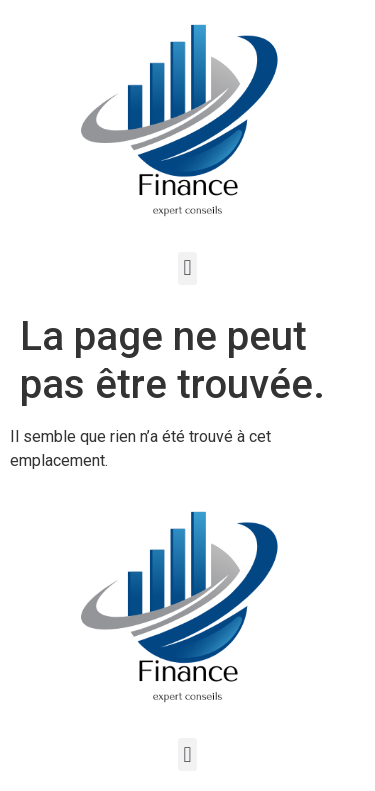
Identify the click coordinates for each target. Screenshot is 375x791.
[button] (187, 268)
